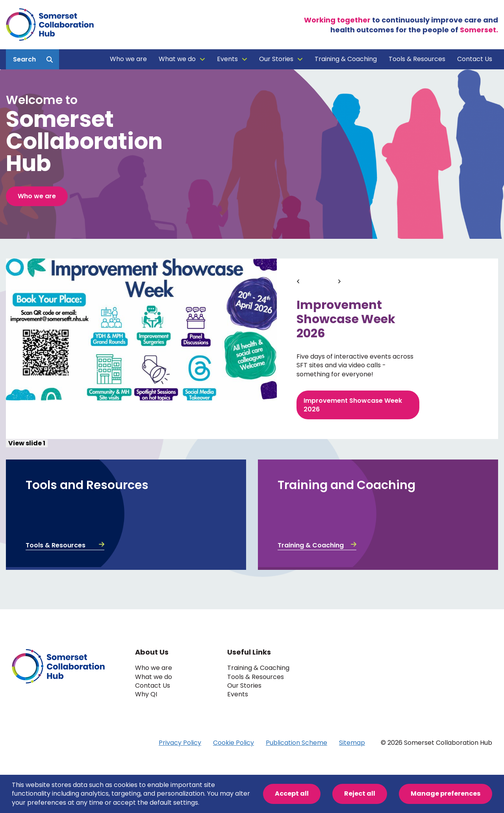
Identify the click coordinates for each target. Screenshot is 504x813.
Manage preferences (446, 793)
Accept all (292, 793)
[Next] (340, 280)
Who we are (128, 59)
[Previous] (299, 280)
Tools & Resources (417, 59)
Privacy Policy (180, 743)
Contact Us (475, 59)
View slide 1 (27, 443)
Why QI (146, 694)
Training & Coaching (346, 59)
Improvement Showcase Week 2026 (353, 405)
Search (24, 59)
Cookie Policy (233, 743)
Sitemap (352, 743)
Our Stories (276, 59)
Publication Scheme (296, 743)
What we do (177, 59)
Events (227, 59)
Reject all (360, 793)
